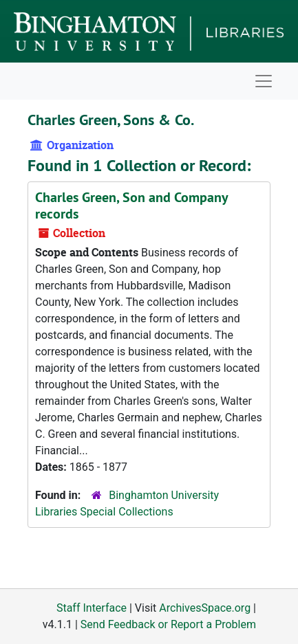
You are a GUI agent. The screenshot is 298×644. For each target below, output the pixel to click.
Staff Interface (92, 608)
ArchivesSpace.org (205, 608)
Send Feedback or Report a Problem (168, 624)
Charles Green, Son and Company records (131, 206)
